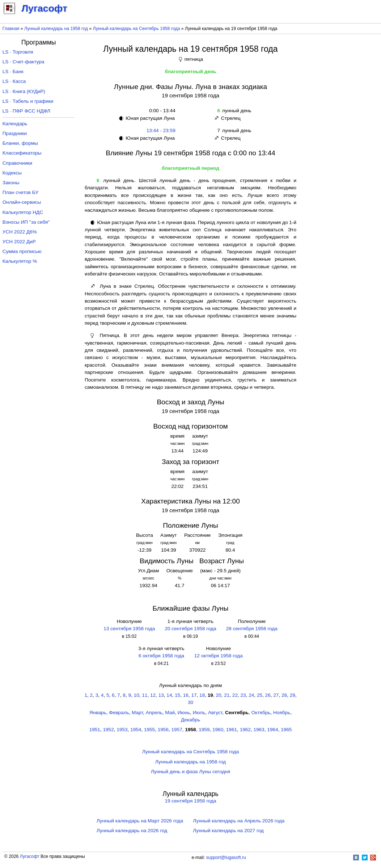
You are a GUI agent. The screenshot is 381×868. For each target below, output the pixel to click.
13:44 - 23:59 (161, 130)
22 (235, 695)
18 (202, 695)
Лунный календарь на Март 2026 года (140, 821)
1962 (245, 730)
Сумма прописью (22, 251)
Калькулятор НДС (23, 212)
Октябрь (261, 713)
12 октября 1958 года (219, 656)
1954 (136, 730)
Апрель (154, 713)
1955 (149, 730)
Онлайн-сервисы (22, 202)
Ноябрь (282, 713)
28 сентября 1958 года (252, 629)
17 (194, 695)
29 (293, 695)
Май (170, 713)
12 (153, 695)
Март (137, 713)
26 (268, 695)
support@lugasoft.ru (226, 858)
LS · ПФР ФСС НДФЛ (26, 111)
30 (190, 702)
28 (284, 695)
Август (215, 713)
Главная (11, 29)
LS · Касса (14, 81)
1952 (109, 730)
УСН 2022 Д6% (20, 232)
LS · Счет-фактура (24, 62)
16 (186, 695)
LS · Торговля (18, 52)
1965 (286, 730)
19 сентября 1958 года (190, 801)
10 (137, 695)
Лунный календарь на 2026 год (132, 831)
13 (161, 695)
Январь (98, 713)
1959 (204, 730)
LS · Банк (13, 71)
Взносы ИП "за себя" (26, 222)
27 (276, 695)
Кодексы (12, 173)
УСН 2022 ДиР (19, 242)
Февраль (119, 713)
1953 (122, 730)
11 (145, 695)
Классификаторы (22, 153)
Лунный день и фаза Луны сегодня (190, 772)
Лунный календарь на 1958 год (56, 29)
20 (218, 695)
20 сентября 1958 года (190, 629)
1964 (272, 730)
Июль (199, 713)
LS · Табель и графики (28, 101)
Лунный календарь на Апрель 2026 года (239, 821)
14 (169, 695)
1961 (232, 730)
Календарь (15, 124)
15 (177, 695)
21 (227, 695)
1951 (95, 730)
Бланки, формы (20, 143)
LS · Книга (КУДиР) (24, 91)
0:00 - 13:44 (161, 111)
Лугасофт (30, 856)
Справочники (17, 163)
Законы (11, 183)
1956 (163, 730)
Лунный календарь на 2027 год (228, 831)
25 (260, 695)
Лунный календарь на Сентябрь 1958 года (137, 29)
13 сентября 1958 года (129, 629)
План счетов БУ (20, 192)
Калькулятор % (20, 261)
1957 (177, 730)
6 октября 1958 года (161, 656)
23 (243, 695)
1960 (218, 730)
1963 (259, 730)
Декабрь (190, 720)
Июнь (184, 713)
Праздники (15, 133)
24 (251, 695)
